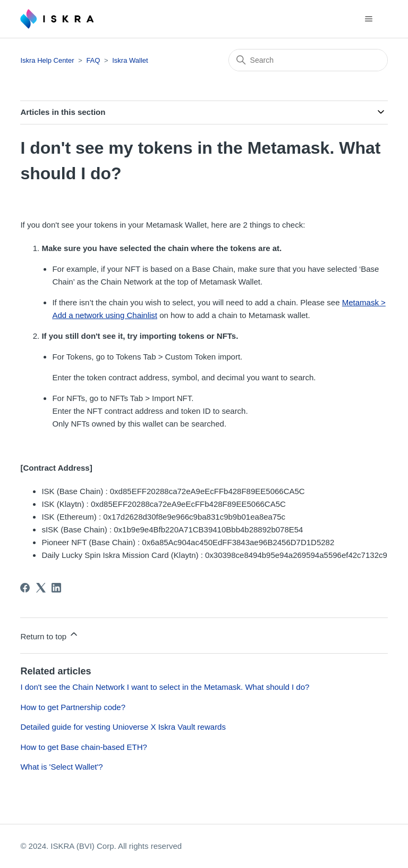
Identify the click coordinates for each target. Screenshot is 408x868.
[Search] (308, 60)
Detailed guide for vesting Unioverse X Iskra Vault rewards (123, 727)
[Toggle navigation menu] (369, 19)
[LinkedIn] (56, 588)
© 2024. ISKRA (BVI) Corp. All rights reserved (101, 846)
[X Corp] (41, 588)
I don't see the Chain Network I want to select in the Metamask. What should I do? (165, 687)
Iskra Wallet (130, 60)
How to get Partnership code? (73, 707)
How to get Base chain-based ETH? (83, 747)
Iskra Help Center (47, 60)
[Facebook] (25, 588)
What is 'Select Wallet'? (61, 767)
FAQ (93, 60)
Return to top (50, 635)
